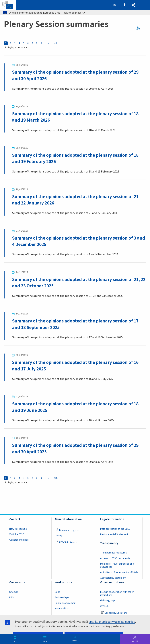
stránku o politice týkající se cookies (112, 622)
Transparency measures (114, 553)
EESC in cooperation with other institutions (117, 594)
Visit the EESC (17, 534)
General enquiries (19, 540)
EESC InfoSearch (66, 543)
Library (59, 536)
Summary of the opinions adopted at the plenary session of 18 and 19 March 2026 (75, 117)
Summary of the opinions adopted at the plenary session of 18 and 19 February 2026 (75, 158)
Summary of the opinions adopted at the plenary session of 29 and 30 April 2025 (75, 449)
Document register (68, 530)
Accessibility (124, 5)
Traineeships (62, 598)
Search (75, 641)
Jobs (58, 592)
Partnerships (62, 609)
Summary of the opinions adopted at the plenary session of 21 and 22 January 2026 (75, 200)
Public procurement (66, 603)
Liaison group (108, 601)
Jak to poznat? (74, 13)
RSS (139, 28)
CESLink (104, 606)
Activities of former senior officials (119, 572)
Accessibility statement (113, 578)
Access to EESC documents (115, 558)
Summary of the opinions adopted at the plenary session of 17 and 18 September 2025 (75, 324)
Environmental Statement (114, 534)
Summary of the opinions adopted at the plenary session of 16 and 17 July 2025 (75, 366)
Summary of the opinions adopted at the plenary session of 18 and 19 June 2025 (75, 407)
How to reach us (18, 529)
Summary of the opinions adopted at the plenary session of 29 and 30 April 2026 (75, 75)
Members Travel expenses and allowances (117, 565)
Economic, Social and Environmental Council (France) (117, 614)
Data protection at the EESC (115, 529)
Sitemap (14, 592)
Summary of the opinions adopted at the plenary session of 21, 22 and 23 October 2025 (79, 283)
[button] (134, 5)
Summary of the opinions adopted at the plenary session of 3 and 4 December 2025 (79, 241)
